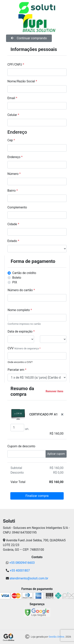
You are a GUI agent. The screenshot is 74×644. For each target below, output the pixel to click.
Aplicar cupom (56, 454)
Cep (11, 140)
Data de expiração (21, 331)
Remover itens (54, 391)
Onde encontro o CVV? (20, 362)
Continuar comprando (29, 38)
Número (14, 174)
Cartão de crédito (24, 273)
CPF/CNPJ (16, 64)
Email (12, 98)
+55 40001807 (20, 571)
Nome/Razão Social (22, 81)
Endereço (15, 157)
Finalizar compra (37, 496)
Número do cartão (21, 290)
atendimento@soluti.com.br (29, 578)
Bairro (13, 191)
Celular (13, 115)
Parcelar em (17, 370)
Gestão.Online (56, 637)
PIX (15, 282)
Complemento (17, 207)
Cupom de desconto (21, 446)
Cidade (13, 224)
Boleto (17, 278)
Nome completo (20, 310)
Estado (13, 241)
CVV (11, 348)
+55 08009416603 (22, 563)
